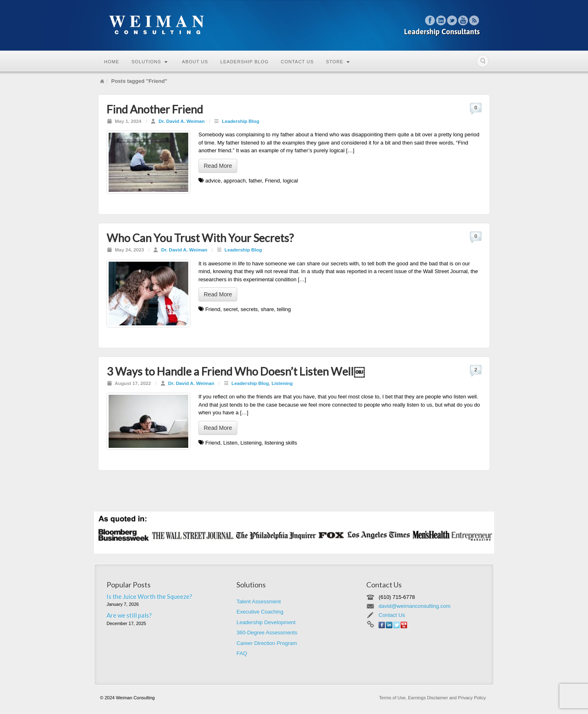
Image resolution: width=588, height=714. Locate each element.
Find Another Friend (155, 109)
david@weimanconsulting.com (414, 606)
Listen (231, 443)
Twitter (452, 20)
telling (284, 309)
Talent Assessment (258, 602)
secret (231, 309)
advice (213, 181)
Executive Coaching (260, 612)
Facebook (430, 20)
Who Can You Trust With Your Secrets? (200, 238)
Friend (273, 181)
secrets (249, 309)
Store (338, 62)
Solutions (150, 62)
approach (234, 181)
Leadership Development (266, 622)
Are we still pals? (129, 615)
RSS (474, 20)
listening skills (281, 443)
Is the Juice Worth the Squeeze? (149, 596)
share (268, 309)
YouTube (463, 20)
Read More (218, 166)
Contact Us (297, 62)
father (255, 181)
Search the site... (483, 61)
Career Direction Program (267, 643)
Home (112, 62)
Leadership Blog (245, 62)
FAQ (242, 653)
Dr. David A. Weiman (182, 121)
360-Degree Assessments (267, 633)
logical (291, 181)
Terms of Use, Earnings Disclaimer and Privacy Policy (432, 698)
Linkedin (441, 20)
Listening (282, 383)
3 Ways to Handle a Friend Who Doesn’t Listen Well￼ (236, 371)
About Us (195, 62)
